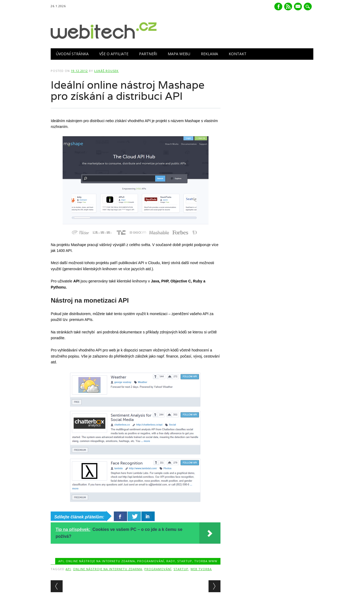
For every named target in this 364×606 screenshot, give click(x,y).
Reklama (209, 54)
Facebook (278, 7)
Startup (185, 561)
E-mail (298, 7)
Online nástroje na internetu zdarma (100, 561)
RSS (288, 7)
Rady (171, 561)
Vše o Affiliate (114, 54)
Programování (151, 561)
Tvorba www (206, 561)
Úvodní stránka (72, 54)
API (61, 561)
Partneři (148, 54)
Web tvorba (201, 569)
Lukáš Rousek (106, 71)
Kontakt (238, 54)
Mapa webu (179, 54)
